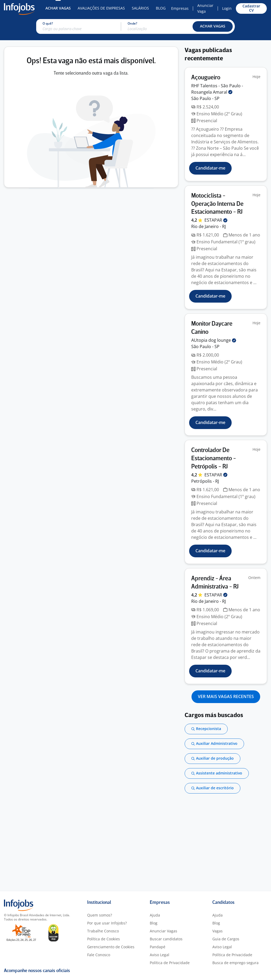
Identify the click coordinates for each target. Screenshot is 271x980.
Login (227, 8)
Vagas (218, 931)
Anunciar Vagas (163, 931)
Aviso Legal (160, 955)
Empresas (180, 8)
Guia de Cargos (226, 939)
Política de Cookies (104, 939)
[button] (213, 26)
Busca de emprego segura (235, 963)
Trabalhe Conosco (103, 931)
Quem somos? (100, 915)
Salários (140, 8)
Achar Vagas (58, 8)
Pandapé (158, 947)
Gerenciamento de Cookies (111, 947)
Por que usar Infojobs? (107, 923)
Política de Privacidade (170, 963)
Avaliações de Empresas (101, 8)
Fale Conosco (99, 955)
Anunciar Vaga (205, 8)
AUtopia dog (214, 340)
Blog (161, 8)
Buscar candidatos (166, 939)
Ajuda (155, 915)
